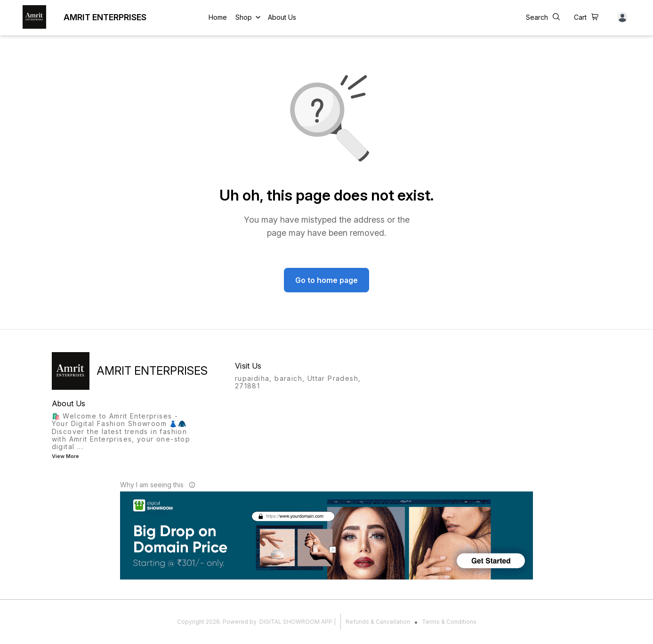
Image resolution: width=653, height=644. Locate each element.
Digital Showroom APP (296, 622)
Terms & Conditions (449, 622)
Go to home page (326, 280)
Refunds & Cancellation (378, 622)
